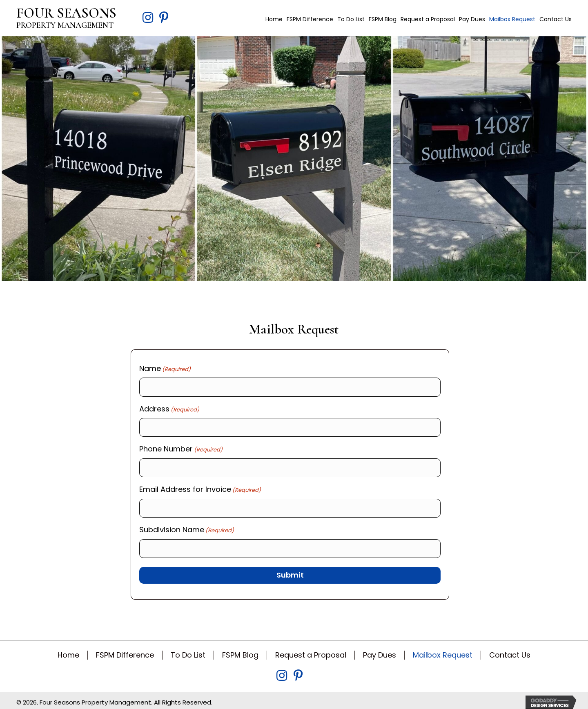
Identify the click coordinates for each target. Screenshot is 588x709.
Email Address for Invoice (200, 487)
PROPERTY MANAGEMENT (65, 25)
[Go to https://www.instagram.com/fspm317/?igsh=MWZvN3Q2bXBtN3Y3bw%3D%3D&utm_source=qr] (148, 19)
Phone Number (181, 447)
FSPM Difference (125, 650)
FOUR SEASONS (66, 13)
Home (68, 650)
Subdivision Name (187, 526)
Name (165, 369)
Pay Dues (380, 650)
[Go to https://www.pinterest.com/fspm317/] (164, 19)
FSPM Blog (240, 650)
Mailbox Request (443, 650)
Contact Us (510, 650)
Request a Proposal (311, 650)
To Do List (188, 650)
